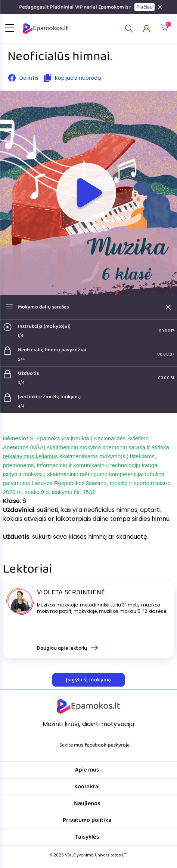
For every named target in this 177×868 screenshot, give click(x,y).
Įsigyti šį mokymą (88, 680)
